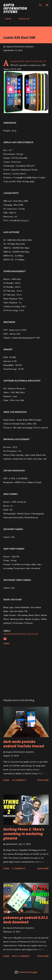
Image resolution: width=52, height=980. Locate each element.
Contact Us (22, 19)
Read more (43, 780)
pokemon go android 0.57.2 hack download (26, 920)
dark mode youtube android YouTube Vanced (24, 744)
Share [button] (6, 643)
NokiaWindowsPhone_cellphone (21, 634)
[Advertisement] (26, 672)
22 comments (19, 780)
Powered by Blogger (26, 972)
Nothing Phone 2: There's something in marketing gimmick (24, 834)
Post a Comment (21, 956)
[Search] (40, 5)
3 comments (19, 868)
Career (7, 19)
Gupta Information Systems (15, 8)
